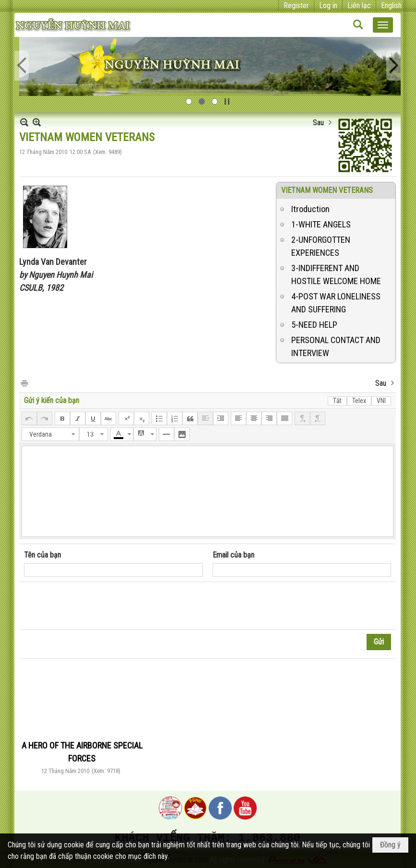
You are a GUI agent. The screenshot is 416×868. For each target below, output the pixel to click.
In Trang (24, 383)
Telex (359, 401)
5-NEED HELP (314, 325)
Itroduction (310, 209)
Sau (318, 123)
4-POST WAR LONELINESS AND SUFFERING (336, 303)
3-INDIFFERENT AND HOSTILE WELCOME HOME (336, 274)
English (391, 6)
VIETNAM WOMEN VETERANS (327, 190)
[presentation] (97, 606)
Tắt (337, 401)
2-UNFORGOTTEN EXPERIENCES (321, 246)
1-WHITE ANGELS (321, 224)
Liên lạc (359, 6)
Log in (328, 6)
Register (296, 6)
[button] (383, 25)
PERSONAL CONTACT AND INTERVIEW (336, 346)
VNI (381, 401)
